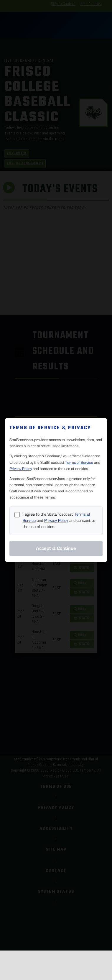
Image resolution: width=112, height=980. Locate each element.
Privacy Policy (21, 469)
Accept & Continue (56, 548)
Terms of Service (79, 463)
